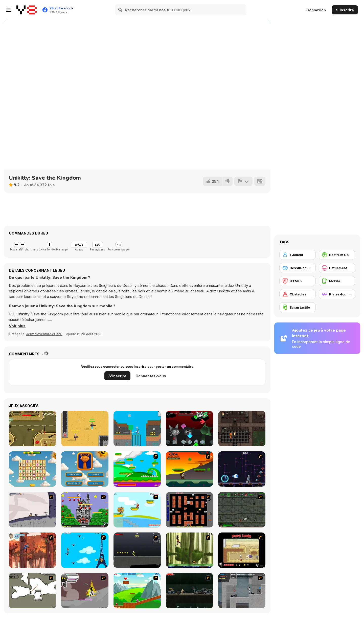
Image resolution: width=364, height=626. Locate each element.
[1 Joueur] (298, 255)
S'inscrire (345, 10)
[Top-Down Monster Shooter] (32, 429)
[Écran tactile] (298, 307)
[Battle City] (189, 510)
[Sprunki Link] (32, 469)
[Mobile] (337, 281)
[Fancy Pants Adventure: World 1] (32, 510)
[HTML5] (298, 281)
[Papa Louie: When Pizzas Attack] (242, 550)
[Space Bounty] (242, 510)
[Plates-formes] (337, 294)
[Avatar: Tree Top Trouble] (32, 550)
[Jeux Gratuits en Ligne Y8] (27, 10)
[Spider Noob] (137, 429)
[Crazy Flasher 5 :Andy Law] (189, 591)
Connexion (316, 10)
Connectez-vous (151, 376)
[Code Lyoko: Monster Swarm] (189, 550)
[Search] (121, 10)
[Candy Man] (137, 469)
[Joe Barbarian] (189, 469)
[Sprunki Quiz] (85, 469)
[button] (17, 326)
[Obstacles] (298, 294)
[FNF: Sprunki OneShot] (189, 429)
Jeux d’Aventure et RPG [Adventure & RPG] (44, 334)
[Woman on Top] (85, 550)
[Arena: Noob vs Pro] (85, 429)
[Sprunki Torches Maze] (242, 429)
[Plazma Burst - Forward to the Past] (242, 591)
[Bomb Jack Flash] (85, 510)
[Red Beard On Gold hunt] (137, 510)
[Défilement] (337, 268)
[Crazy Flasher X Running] (137, 550)
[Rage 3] (85, 591)
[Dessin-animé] (298, 268)
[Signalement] (243, 181)
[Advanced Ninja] (32, 591)
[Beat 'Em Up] (337, 255)
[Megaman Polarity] (242, 469)
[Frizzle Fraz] (137, 591)
